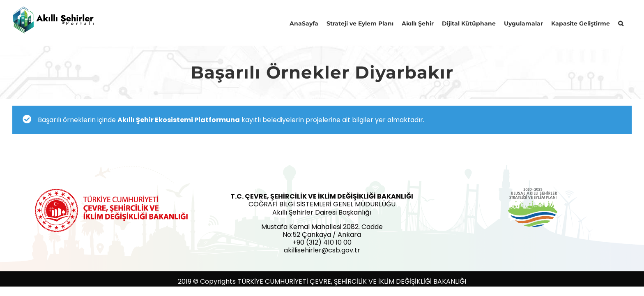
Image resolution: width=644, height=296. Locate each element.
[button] (629, 23)
